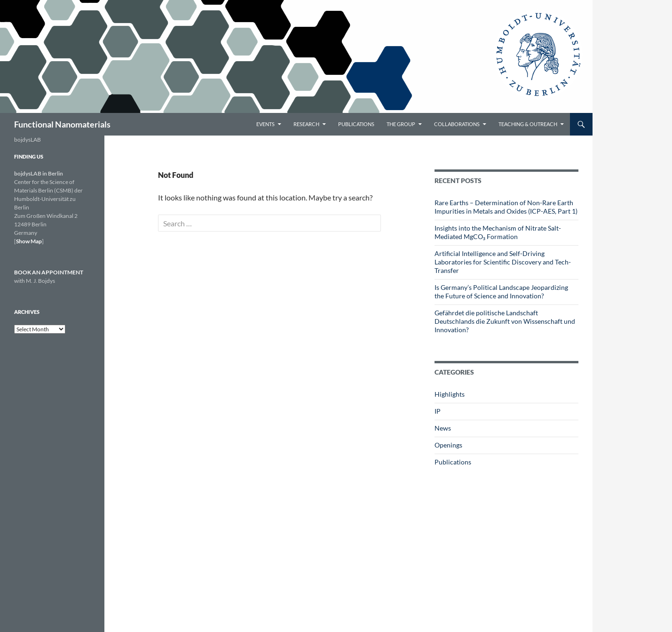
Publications (356, 124)
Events (265, 124)
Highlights (450, 394)
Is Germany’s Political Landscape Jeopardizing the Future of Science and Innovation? (501, 292)
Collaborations (457, 124)
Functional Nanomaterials (62, 124)
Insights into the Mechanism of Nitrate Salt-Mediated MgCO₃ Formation (498, 232)
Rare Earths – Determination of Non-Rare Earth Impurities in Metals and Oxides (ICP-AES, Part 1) (506, 207)
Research (306, 124)
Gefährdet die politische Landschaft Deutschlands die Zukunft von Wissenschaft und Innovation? (505, 321)
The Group (401, 124)
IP (438, 411)
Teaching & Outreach (528, 124)
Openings (448, 445)
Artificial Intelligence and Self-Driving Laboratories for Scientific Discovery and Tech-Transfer (503, 262)
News (443, 428)
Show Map (29, 241)
